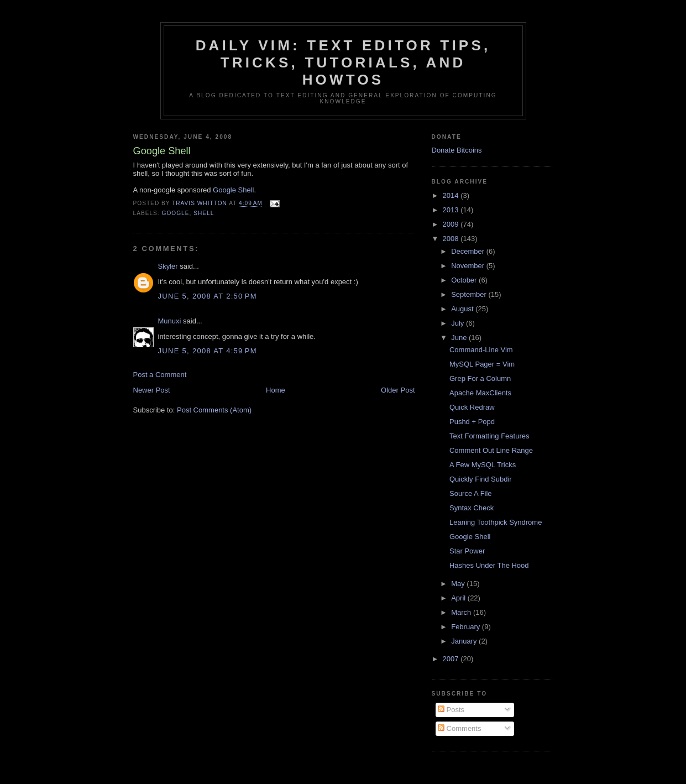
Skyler (168, 266)
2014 (452, 195)
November (469, 266)
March (462, 612)
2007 (452, 659)
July (459, 323)
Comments (459, 728)
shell (204, 213)
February (467, 627)
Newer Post (152, 390)
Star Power (467, 551)
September (470, 294)
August (463, 309)
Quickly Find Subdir (481, 479)
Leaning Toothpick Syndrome (496, 522)
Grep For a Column (480, 378)
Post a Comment (160, 375)
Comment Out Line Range (491, 450)
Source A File (471, 493)
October (465, 280)
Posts (451, 710)
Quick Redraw (472, 407)
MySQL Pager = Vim (482, 364)
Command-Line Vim (481, 350)
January (465, 641)
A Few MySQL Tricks (483, 465)
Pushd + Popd (472, 422)
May (459, 584)
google (176, 213)
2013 (452, 210)
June (460, 338)
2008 (452, 239)
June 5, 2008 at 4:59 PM (208, 351)
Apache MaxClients (480, 393)
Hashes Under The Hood (489, 565)
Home (276, 390)
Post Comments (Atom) (214, 410)
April (459, 598)
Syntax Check (472, 508)
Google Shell (233, 190)
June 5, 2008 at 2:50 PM (208, 296)
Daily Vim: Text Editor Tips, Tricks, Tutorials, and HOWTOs (343, 62)
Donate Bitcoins (457, 150)
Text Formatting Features (489, 436)
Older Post (398, 390)
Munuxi (170, 321)
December (469, 251)
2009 (452, 224)
